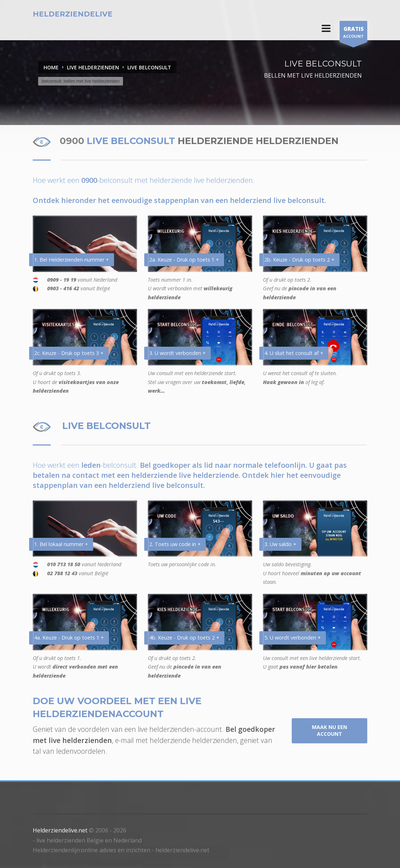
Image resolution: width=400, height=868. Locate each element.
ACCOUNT (353, 33)
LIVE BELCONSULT (149, 67)
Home (51, 67)
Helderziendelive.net (60, 830)
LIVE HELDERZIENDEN (93, 67)
